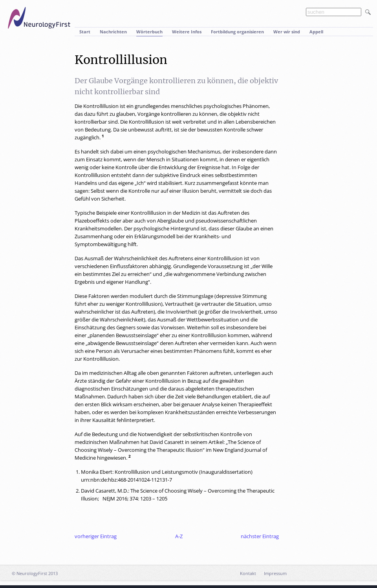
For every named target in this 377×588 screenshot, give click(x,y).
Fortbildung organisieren (237, 32)
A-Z (179, 536)
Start (85, 32)
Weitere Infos (187, 32)
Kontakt (248, 573)
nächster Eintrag (260, 536)
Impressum (275, 573)
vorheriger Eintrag (96, 536)
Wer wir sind (287, 32)
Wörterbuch (149, 32)
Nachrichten (113, 32)
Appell (316, 32)
